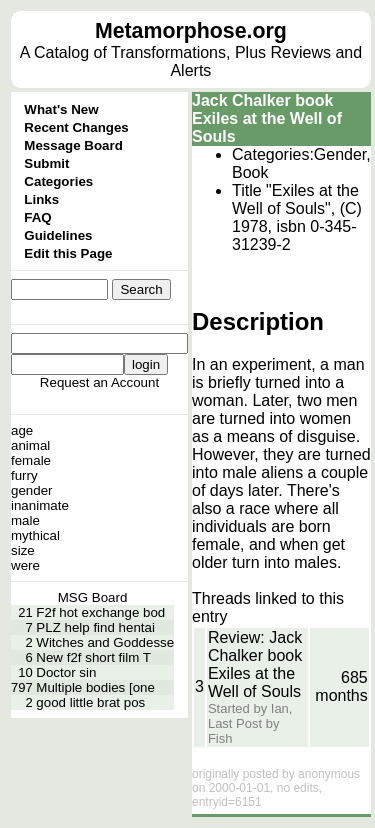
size (23, 550)
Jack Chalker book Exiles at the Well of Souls (267, 118)
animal (30, 445)
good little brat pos (90, 702)
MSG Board (93, 597)
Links (41, 199)
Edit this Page (68, 253)
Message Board (73, 145)
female (31, 460)
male (25, 520)
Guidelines (58, 235)
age (22, 430)
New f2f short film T (93, 657)
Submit (46, 163)
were (25, 565)
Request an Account (99, 382)
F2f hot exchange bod (100, 612)
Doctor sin (66, 672)
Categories (58, 181)
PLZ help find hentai (95, 627)
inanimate (40, 505)
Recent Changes (76, 127)
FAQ (37, 217)
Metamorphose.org (191, 31)
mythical (35, 535)
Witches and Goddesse (105, 642)
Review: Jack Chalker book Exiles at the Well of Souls (255, 664)
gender (32, 490)
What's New (61, 109)
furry (24, 475)
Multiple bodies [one (95, 687)
